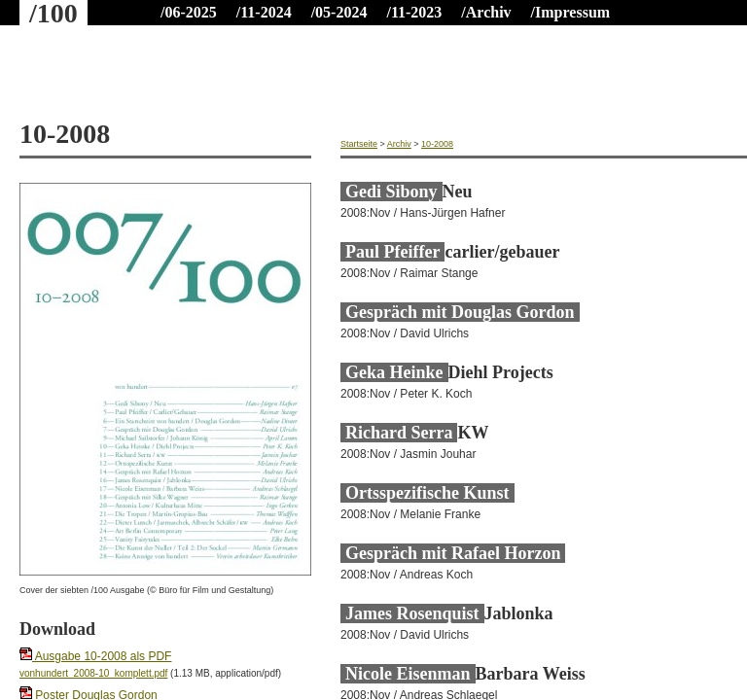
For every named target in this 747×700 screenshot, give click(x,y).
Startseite (359, 144)
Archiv (399, 144)
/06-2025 (189, 12)
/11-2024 (264, 12)
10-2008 (437, 144)
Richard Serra (399, 433)
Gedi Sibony (391, 192)
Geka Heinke (394, 372)
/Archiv (486, 12)
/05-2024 (339, 12)
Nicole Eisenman (408, 674)
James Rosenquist (412, 613)
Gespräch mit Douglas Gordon (460, 312)
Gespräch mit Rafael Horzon (453, 553)
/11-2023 (414, 12)
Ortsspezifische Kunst (427, 493)
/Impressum (571, 12)
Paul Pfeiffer (392, 252)
